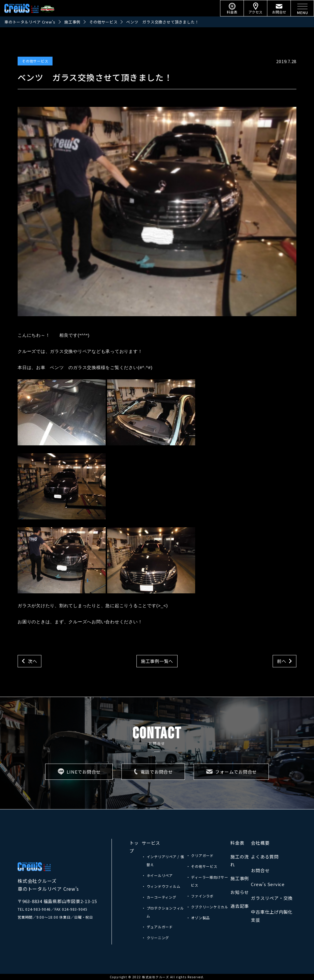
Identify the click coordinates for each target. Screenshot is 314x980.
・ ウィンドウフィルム (161, 886)
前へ (282, 661)
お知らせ (240, 892)
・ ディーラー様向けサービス (207, 881)
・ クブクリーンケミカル (207, 907)
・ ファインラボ (200, 896)
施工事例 (240, 878)
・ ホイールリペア (157, 875)
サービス (151, 843)
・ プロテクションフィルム (163, 912)
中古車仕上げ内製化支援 (272, 916)
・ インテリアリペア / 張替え (163, 861)
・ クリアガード (200, 855)
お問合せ (260, 870)
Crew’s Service (268, 884)
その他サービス (35, 61)
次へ (33, 661)
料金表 (237, 843)
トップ (134, 847)
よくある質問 (265, 857)
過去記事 (240, 906)
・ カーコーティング (159, 897)
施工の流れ (240, 861)
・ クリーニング (155, 938)
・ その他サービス (202, 866)
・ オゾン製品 (198, 918)
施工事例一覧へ (157, 661)
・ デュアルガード (157, 927)
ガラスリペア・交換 (272, 898)
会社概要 (260, 843)
